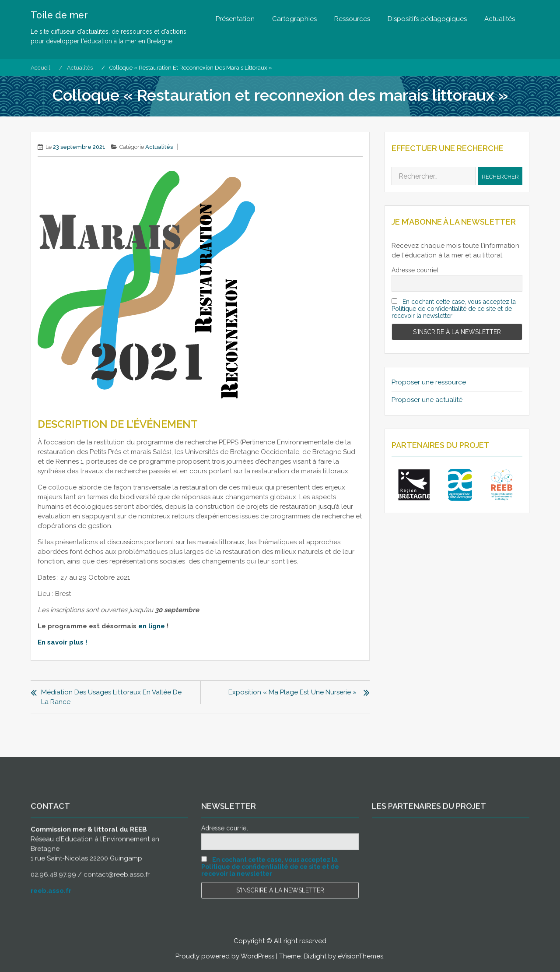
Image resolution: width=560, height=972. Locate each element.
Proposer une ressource (429, 382)
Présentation (235, 19)
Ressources (352, 19)
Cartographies (294, 19)
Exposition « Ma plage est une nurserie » (293, 692)
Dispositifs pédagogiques (427, 19)
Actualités (500, 19)
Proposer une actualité (427, 400)
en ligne (152, 626)
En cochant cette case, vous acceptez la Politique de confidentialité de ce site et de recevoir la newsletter (454, 309)
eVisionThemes (360, 956)
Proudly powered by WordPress (225, 956)
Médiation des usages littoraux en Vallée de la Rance (110, 697)
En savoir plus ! (62, 642)
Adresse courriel (415, 270)
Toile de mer (61, 15)
